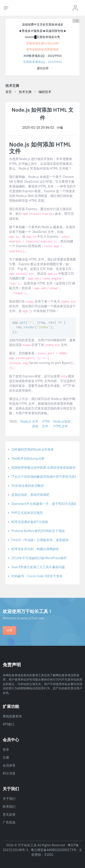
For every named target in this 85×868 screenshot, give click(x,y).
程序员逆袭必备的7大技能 (30, 522)
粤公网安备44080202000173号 (54, 850)
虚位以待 (43, 68)
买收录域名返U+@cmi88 (42, 43)
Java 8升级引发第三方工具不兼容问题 (38, 567)
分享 (9, 630)
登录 (6, 750)
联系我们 (9, 807)
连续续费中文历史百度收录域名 (43, 25)
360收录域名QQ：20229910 (42, 56)
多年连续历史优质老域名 (42, 49)
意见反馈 (9, 814)
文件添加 (35, 424)
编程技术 (45, 92)
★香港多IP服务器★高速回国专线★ (42, 31)
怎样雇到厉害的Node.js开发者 (33, 449)
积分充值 (9, 773)
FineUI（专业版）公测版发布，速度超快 (40, 540)
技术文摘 (25, 92)
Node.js (26, 421)
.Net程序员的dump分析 (28, 459)
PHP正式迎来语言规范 (27, 513)
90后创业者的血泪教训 (28, 486)
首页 (9, 92)
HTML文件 (46, 424)
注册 (6, 757)
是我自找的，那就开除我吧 (30, 495)
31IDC (49, 855)
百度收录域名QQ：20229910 (43, 62)
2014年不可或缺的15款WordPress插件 (39, 558)
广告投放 (9, 822)
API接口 (8, 724)
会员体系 (9, 765)
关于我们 (9, 799)
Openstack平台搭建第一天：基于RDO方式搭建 (44, 504)
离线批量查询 (12, 716)
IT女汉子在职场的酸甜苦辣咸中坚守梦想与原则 (45, 477)
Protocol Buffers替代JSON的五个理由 (38, 531)
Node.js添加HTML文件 (62, 424)
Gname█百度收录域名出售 (42, 37)
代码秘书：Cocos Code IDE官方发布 (37, 576)
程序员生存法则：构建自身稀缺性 (35, 549)
